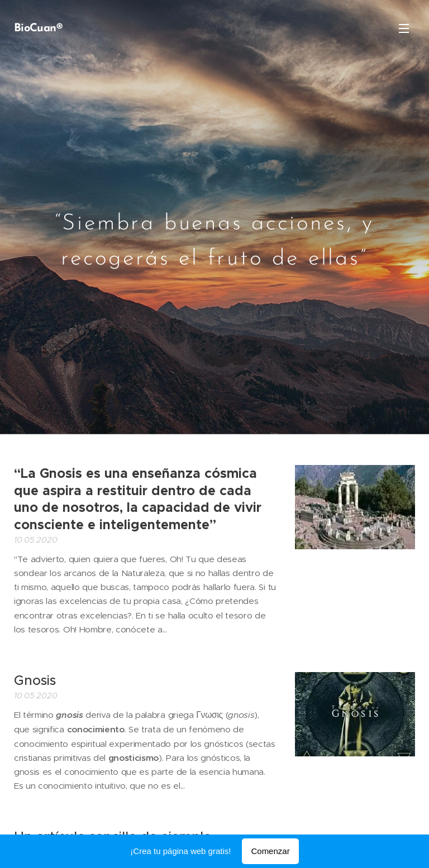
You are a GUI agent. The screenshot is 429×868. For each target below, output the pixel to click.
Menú (404, 28)
